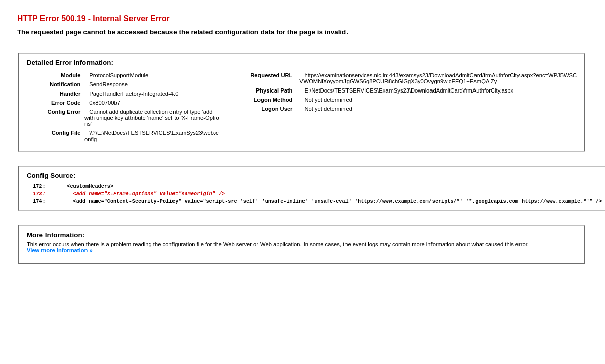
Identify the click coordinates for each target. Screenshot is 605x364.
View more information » (60, 255)
